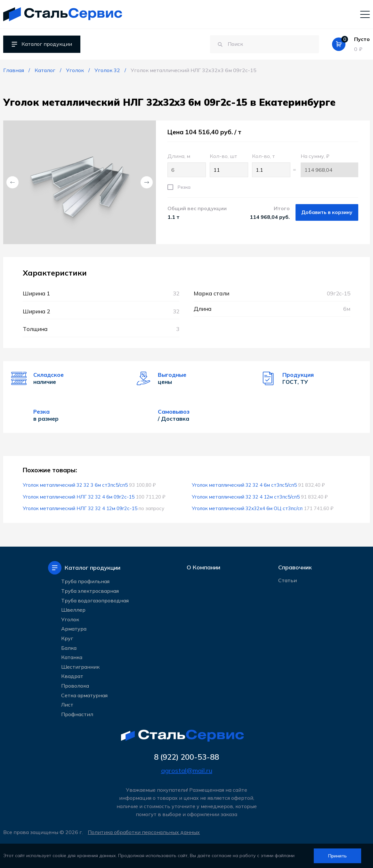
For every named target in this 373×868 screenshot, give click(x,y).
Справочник (295, 567)
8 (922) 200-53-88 (187, 757)
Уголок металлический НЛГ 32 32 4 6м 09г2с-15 (79, 497)
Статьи (288, 581)
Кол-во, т (270, 165)
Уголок (70, 619)
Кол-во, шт (228, 165)
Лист (67, 704)
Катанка (72, 657)
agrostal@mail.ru (187, 770)
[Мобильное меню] (365, 14)
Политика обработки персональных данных (145, 832)
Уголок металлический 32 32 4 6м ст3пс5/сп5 (244, 485)
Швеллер (73, 609)
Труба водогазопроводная (95, 600)
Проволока (75, 685)
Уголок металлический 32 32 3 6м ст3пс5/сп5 (75, 485)
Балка (69, 647)
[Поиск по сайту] (259, 44)
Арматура (74, 628)
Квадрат (72, 676)
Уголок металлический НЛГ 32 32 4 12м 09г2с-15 (80, 508)
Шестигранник (80, 666)
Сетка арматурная (84, 695)
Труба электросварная (90, 591)
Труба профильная (85, 581)
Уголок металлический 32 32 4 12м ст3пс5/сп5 (246, 497)
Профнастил (77, 714)
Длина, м (185, 165)
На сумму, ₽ (329, 165)
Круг (67, 638)
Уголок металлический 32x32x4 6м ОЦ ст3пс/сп (247, 508)
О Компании (203, 567)
